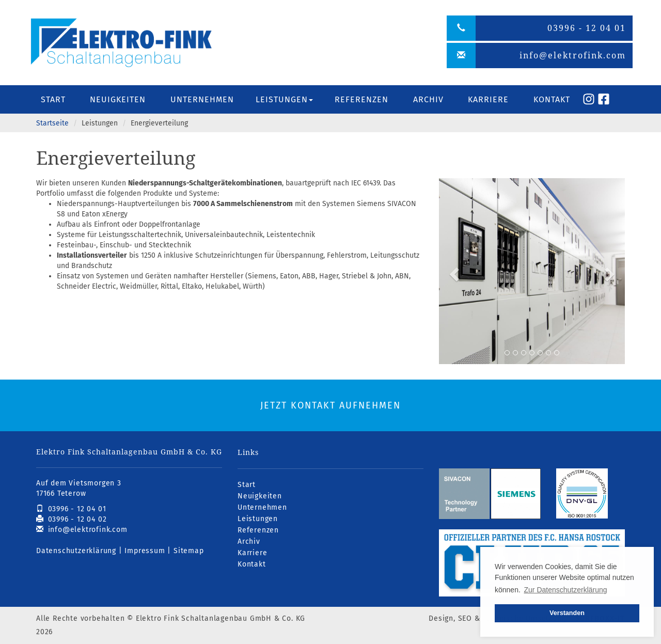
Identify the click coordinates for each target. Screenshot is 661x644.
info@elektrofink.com (82, 530)
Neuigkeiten (118, 99)
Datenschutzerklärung (76, 551)
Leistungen (258, 519)
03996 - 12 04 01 (71, 509)
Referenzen (361, 99)
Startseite (52, 123)
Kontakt (552, 99)
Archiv (428, 99)
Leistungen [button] (284, 99)
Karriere (488, 99)
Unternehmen (202, 99)
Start (53, 99)
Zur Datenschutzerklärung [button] (566, 590)
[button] (453, 271)
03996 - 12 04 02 (71, 519)
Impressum (145, 551)
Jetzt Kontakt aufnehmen (330, 405)
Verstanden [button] (567, 613)
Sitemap (189, 551)
